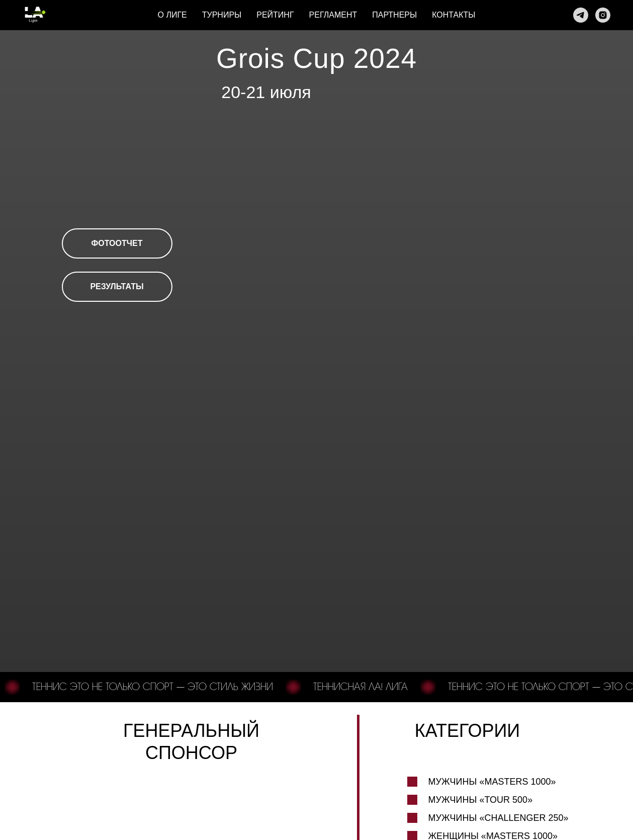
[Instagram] (603, 15)
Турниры (222, 15)
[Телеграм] (581, 15)
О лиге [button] (172, 15)
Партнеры (394, 15)
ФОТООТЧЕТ (117, 243)
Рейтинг (275, 15)
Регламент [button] (333, 15)
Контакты (454, 15)
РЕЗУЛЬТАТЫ (117, 286)
